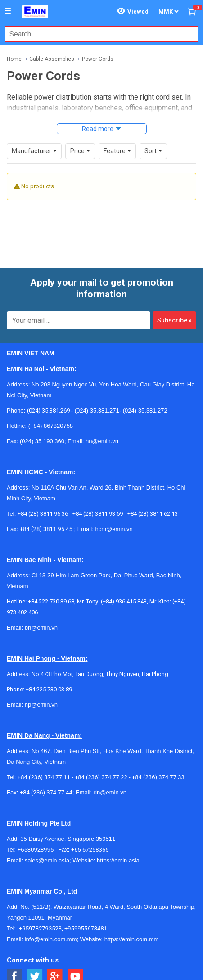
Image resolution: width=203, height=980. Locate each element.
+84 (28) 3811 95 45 (46, 529)
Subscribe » (174, 320)
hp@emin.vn (41, 705)
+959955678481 (86, 928)
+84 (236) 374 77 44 (46, 792)
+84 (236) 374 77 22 (101, 777)
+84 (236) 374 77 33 (158, 777)
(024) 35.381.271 (97, 411)
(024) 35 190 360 (42, 441)
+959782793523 (40, 928)
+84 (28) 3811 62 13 (153, 514)
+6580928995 (38, 850)
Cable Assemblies (52, 59)
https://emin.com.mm (132, 939)
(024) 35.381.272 (144, 411)
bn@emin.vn (41, 628)
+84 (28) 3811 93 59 (98, 514)
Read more (98, 129)
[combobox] (97, 34)
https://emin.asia (118, 860)
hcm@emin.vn (114, 529)
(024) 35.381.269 (48, 411)
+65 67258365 (90, 850)
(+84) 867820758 (51, 426)
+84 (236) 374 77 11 (44, 777)
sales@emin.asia (47, 860)
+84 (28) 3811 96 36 (43, 514)
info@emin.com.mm (51, 939)
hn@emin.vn (102, 441)
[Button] (8, 11)
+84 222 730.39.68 (51, 601)
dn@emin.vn (110, 792)
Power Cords (98, 59)
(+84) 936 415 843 (124, 601)
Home (14, 59)
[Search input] (97, 34)
